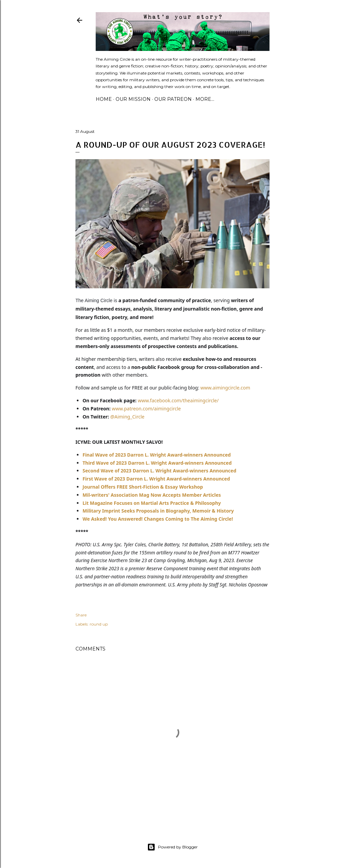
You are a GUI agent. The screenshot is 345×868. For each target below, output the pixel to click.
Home (104, 99)
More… (205, 99)
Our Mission (133, 99)
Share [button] (81, 615)
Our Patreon (173, 99)
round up (99, 624)
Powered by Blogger (172, 847)
